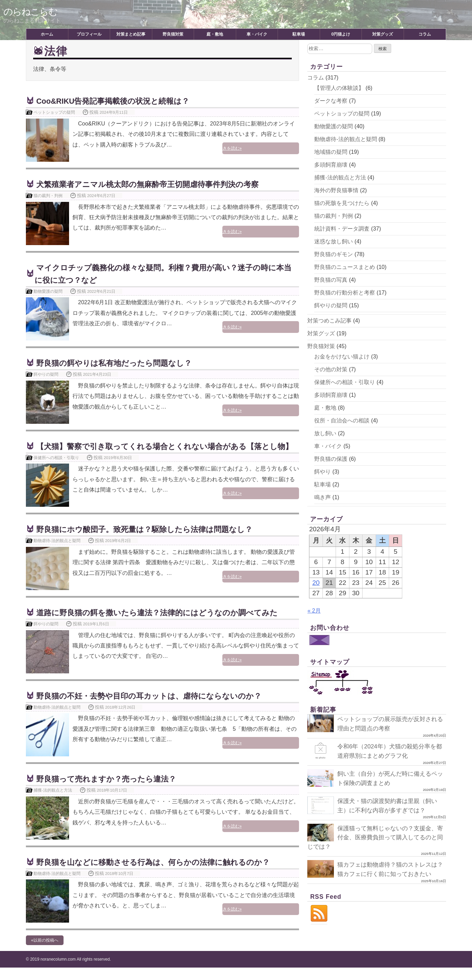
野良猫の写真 (331, 280)
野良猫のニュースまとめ (345, 267)
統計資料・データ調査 (342, 229)
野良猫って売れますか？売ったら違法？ (112, 791)
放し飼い (325, 433)
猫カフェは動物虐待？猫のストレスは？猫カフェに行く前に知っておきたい (375, 873)
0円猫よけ (341, 34)
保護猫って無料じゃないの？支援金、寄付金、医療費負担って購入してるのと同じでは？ (375, 836)
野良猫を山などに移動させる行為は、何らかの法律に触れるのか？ (163, 874)
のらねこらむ (31, 12)
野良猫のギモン (334, 254)
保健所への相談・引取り (56, 470)
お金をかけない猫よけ (342, 357)
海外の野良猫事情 (336, 190)
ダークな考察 (331, 101)
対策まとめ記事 (131, 34)
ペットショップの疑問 (54, 112)
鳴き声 (322, 497)
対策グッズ (383, 34)
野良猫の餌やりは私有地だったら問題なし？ (121, 363)
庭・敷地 (215, 34)
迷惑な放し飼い (334, 241)
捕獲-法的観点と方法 (53, 802)
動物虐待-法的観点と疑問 (57, 553)
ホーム (47, 34)
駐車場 (299, 34)
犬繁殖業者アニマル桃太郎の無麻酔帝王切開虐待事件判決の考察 (157, 184)
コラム (425, 34)
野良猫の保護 (331, 459)
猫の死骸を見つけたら (342, 203)
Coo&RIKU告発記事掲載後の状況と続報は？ (120, 101)
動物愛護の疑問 (48, 291)
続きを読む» (282, 149)
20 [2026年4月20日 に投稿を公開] (316, 583)
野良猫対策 (173, 34)
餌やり (322, 472)
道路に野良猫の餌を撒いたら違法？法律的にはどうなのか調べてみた (168, 625)
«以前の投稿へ (45, 953)
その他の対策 (331, 369)
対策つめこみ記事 (329, 321)
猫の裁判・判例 (48, 195)
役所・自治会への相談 (342, 421)
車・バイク (257, 34)
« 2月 (314, 611)
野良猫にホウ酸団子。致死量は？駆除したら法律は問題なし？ (154, 542)
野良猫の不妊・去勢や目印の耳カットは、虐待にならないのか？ (159, 708)
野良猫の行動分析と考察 (345, 293)
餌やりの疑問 (46, 374)
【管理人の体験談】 (339, 88)
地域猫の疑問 (331, 152)
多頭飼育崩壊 (331, 165)
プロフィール (89, 34)
